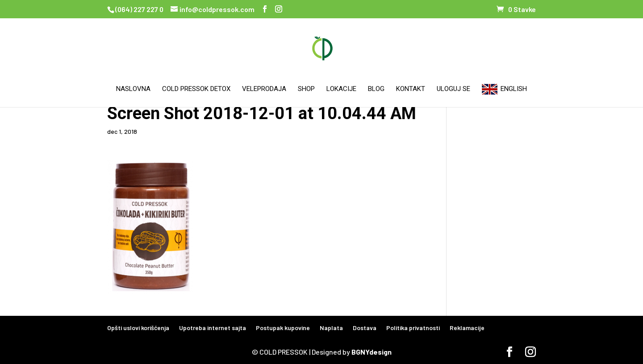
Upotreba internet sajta (213, 328)
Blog (376, 89)
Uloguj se (453, 89)
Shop (306, 89)
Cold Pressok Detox (196, 89)
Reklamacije (467, 328)
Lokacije (341, 89)
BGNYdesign (372, 352)
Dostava (365, 328)
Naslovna (133, 89)
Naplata (331, 328)
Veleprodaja (264, 89)
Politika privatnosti (413, 328)
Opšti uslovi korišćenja (138, 328)
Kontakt (411, 89)
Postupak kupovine (283, 328)
